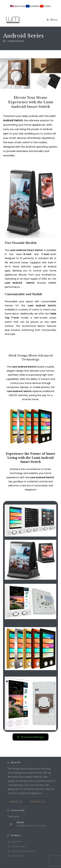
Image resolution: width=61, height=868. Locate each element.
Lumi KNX (16, 842)
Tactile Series (18, 846)
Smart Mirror (18, 856)
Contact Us (37, 802)
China (45, 6)
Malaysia (18, 6)
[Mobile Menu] (52, 20)
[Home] (4, 41)
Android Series (16, 41)
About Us (16, 802)
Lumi (52, 116)
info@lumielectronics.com (32, 826)
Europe (33, 6)
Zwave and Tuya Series (23, 851)
